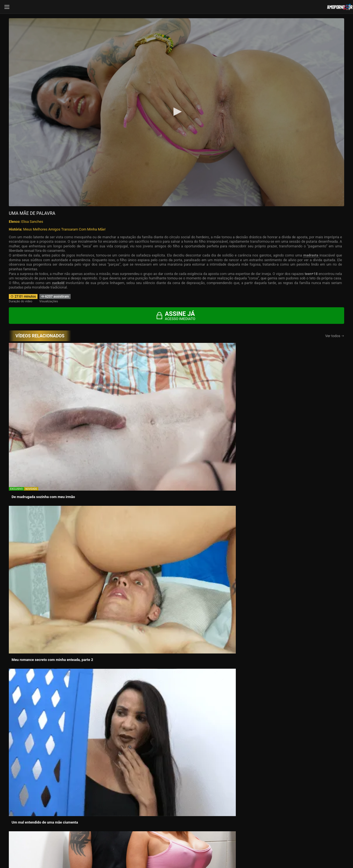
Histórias (65, 787)
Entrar (94, 826)
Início (65, 779)
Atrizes (176, 787)
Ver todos (335, 336)
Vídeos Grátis (288, 779)
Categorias (288, 787)
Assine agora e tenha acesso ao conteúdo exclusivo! (216, 569)
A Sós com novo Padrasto (116, 538)
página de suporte (158, 847)
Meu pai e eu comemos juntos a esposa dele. (215, 470)
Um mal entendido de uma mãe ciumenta (211, 401)
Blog (65, 794)
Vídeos (176, 779)
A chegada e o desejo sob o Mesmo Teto (294, 401)
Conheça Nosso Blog (264, 847)
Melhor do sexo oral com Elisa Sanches (293, 470)
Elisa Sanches (32, 222)
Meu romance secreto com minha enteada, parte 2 (129, 403)
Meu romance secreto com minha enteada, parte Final (129, 472)
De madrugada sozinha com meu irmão (43, 401)
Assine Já (259, 826)
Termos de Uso (212, 847)
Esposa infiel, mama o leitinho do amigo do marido (46, 472)
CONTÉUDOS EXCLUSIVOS (176, 737)
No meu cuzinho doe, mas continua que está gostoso (214, 540)
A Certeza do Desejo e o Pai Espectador (44, 538)
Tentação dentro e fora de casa (286, 538)
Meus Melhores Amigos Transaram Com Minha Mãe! (64, 229)
